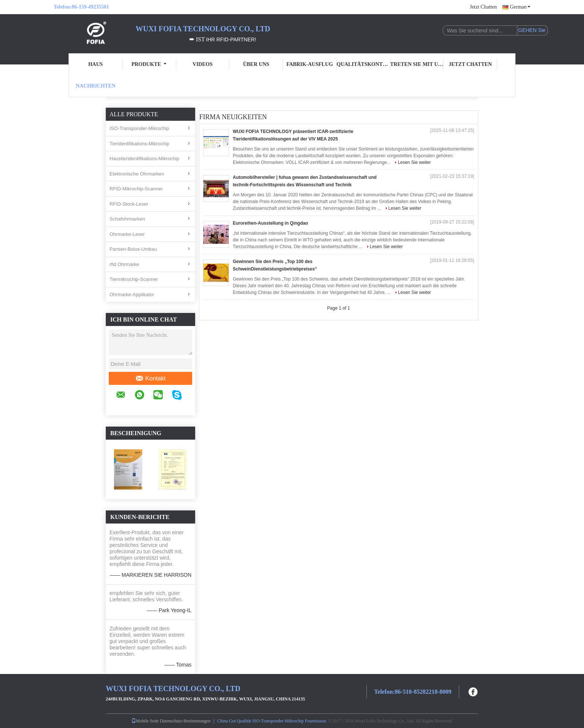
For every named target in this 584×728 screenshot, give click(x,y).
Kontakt (150, 379)
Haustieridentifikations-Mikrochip (144, 159)
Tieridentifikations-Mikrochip (139, 144)
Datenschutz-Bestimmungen (185, 721)
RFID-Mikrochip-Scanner (136, 189)
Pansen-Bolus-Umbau (133, 249)
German (520, 7)
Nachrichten (96, 86)
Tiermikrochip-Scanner (134, 279)
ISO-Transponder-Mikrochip (139, 128)
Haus (96, 64)
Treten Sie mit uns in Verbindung (417, 64)
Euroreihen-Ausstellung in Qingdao (270, 223)
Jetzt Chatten (483, 7)
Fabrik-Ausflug (310, 64)
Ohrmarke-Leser (127, 234)
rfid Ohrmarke (124, 264)
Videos (203, 64)
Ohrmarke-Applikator (132, 295)
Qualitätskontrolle (364, 64)
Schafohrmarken (127, 219)
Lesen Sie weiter (414, 162)
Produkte (149, 64)
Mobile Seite (145, 721)
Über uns (256, 64)
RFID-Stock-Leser (129, 204)
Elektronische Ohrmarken (137, 174)
